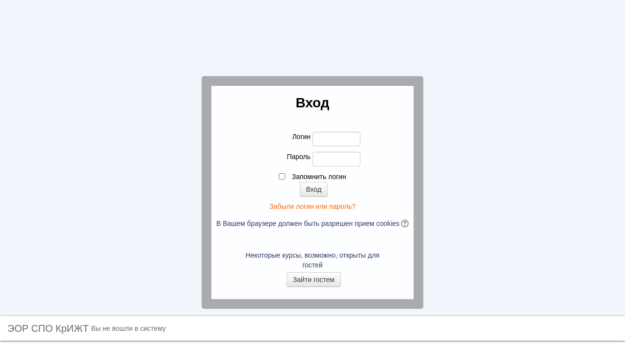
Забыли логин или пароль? (312, 206)
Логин (301, 137)
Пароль (299, 157)
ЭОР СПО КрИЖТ (48, 328)
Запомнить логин (319, 177)
